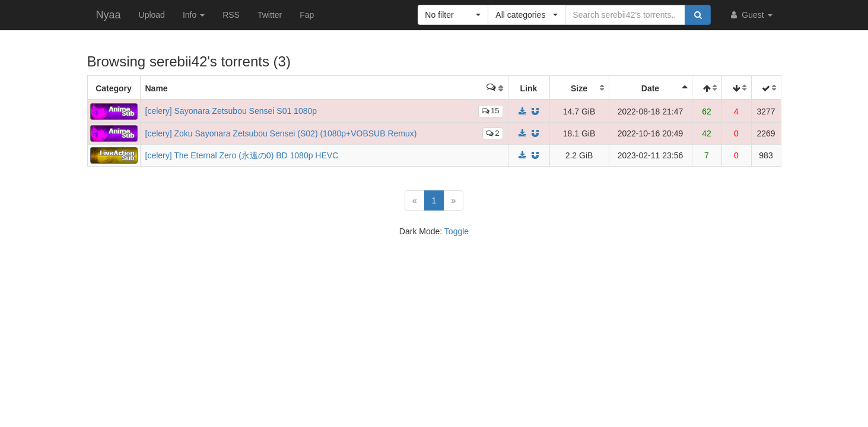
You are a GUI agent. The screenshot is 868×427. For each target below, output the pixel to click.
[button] (453, 15)
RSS (231, 15)
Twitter (270, 15)
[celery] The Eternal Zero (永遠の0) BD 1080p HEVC (242, 155)
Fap (307, 15)
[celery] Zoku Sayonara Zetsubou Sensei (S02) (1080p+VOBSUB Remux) (281, 133)
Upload (152, 15)
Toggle (457, 231)
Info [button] (194, 15)
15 (490, 111)
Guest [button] (750, 15)
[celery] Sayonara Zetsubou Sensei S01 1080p (231, 111)
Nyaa (109, 15)
